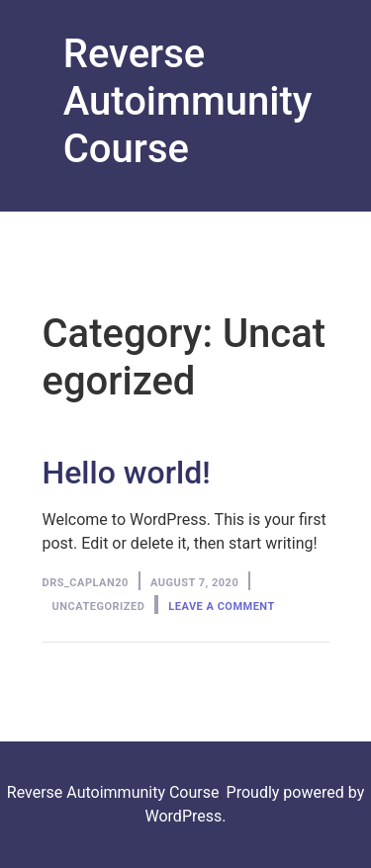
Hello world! (127, 473)
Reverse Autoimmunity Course (188, 101)
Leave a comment (221, 607)
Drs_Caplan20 (86, 583)
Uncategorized (99, 607)
